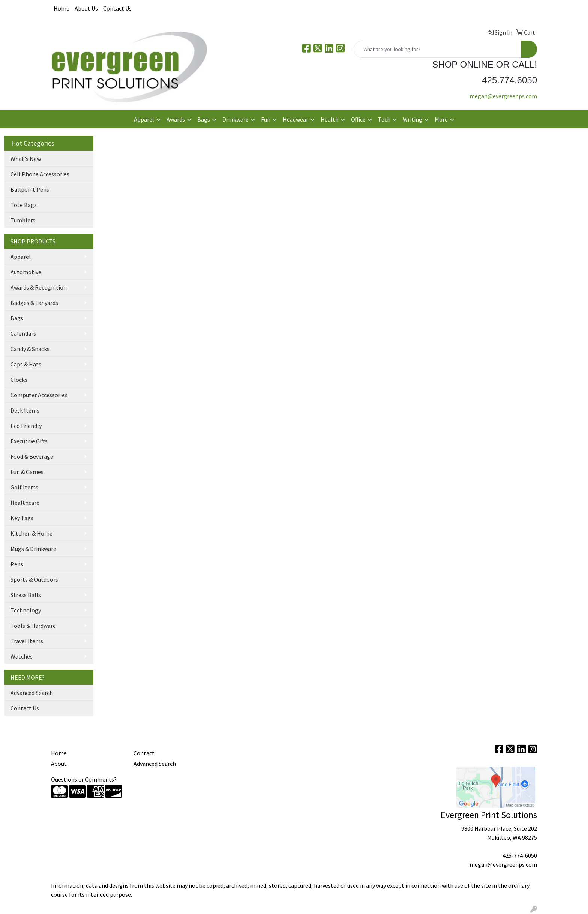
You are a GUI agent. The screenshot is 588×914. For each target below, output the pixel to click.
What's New (26, 159)
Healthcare (25, 503)
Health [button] (330, 119)
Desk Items (25, 410)
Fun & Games (27, 472)
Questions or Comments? (84, 779)
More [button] (441, 119)
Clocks (19, 380)
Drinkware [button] (235, 119)
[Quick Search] (437, 49)
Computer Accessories (39, 395)
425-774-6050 (520, 855)
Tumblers (23, 220)
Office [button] (358, 119)
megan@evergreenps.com (503, 96)
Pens (17, 564)
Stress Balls (26, 595)
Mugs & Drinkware (33, 549)
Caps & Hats (26, 364)
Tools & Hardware (33, 626)
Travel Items (27, 641)
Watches (22, 656)
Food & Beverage (32, 456)
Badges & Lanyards (34, 303)
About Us (86, 8)
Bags (17, 318)
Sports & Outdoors (34, 579)
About (59, 764)
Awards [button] (176, 119)
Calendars (23, 333)
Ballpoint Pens (30, 189)
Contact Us (117, 8)
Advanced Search (32, 693)
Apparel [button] (144, 119)
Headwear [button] (295, 119)
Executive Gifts (29, 441)
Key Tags (22, 518)
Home (61, 8)
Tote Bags (24, 205)
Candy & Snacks (30, 349)
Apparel (21, 257)
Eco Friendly (26, 426)
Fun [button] (266, 119)
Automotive (26, 272)
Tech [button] (384, 119)
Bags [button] (204, 119)
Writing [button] (412, 119)
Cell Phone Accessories (40, 174)
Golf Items (24, 487)
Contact (144, 753)
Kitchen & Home (31, 533)
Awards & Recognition (39, 287)
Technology (26, 610)
